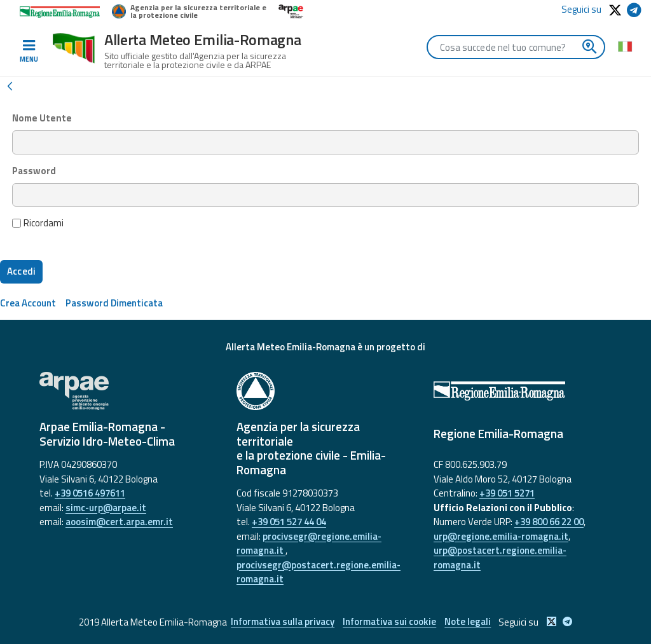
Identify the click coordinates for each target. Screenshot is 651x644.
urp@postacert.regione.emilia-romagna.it (500, 558)
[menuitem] (28, 303)
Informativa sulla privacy (281, 622)
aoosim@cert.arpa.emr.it (119, 522)
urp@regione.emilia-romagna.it (501, 536)
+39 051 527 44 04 (289, 522)
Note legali (469, 622)
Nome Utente (42, 118)
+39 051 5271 (507, 493)
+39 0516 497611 (90, 493)
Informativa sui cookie (389, 622)
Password (34, 171)
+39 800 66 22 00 (549, 522)
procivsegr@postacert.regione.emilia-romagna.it (319, 572)
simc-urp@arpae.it (106, 508)
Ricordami (38, 223)
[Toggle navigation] (29, 51)
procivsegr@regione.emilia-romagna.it (309, 544)
